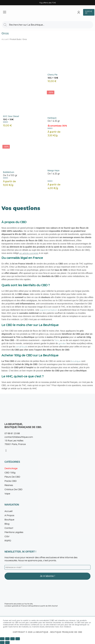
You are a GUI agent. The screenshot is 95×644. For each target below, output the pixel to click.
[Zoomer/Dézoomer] (2, 639)
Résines (10, 485)
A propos (9, 515)
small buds (22, 347)
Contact (9, 528)
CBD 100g (10, 473)
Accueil (5, 39)
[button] (47, 477)
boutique (76, 361)
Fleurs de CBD (14, 477)
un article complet (29, 253)
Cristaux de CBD (13, 489)
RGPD (8, 541)
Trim (57, 340)
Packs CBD (11, 481)
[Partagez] (12, 639)
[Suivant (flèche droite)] (7, 642)
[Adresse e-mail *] (47, 567)
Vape (7, 494)
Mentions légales (14, 532)
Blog (7, 524)
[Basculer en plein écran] (7, 639)
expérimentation (48, 310)
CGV (7, 536)
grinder (62, 343)
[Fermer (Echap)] (18, 639)
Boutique (9, 520)
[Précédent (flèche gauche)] (2, 642)
